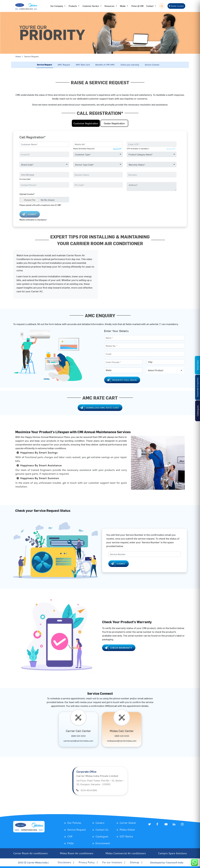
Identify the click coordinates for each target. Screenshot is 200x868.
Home (18, 57)
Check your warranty (130, 65)
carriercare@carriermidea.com (78, 741)
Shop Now (197, 365)
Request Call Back (121, 380)
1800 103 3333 (78, 736)
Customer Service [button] (92, 6)
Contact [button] (151, 6)
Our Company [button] (58, 6)
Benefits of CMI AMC (105, 65)
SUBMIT (29, 214)
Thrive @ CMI (137, 6)
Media (124, 6)
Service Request (44, 65)
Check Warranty (118, 648)
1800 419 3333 (122, 736)
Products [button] (74, 6)
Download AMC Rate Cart (99, 408)
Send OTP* (118, 149)
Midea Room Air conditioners (77, 853)
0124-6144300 (89, 790)
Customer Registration (86, 123)
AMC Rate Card (83, 65)
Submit (118, 564)
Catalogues (197, 411)
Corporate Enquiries (197, 387)
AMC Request (64, 65)
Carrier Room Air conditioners (30, 853)
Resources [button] (111, 6)
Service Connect (152, 65)
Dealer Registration (114, 123)
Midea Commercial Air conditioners (126, 853)
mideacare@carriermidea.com (122, 741)
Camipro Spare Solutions (172, 853)
